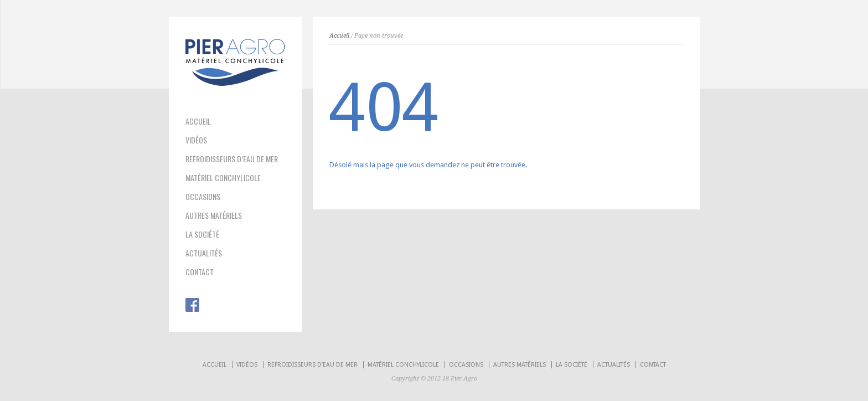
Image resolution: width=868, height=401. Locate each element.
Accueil (339, 36)
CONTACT (200, 272)
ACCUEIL (198, 121)
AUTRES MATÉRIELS (214, 215)
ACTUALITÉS (204, 253)
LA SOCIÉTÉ (202, 234)
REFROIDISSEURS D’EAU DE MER (232, 159)
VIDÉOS (196, 140)
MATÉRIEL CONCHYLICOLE (223, 178)
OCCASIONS (203, 197)
